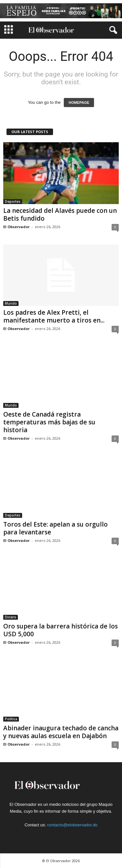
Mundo (11, 303)
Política (11, 719)
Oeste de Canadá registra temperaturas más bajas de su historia (49, 422)
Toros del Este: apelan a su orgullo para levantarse (55, 528)
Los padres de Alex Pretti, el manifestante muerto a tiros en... (54, 316)
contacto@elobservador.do (72, 825)
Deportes (13, 201)
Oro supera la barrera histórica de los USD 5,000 (61, 630)
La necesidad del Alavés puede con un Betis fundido (60, 214)
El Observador (16, 227)
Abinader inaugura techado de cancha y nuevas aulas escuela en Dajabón (61, 732)
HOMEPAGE (79, 103)
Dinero (11, 617)
